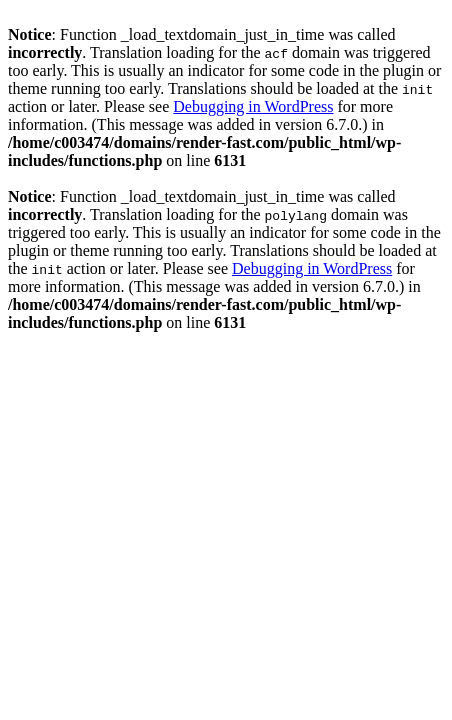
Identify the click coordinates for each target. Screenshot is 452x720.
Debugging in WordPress (253, 106)
